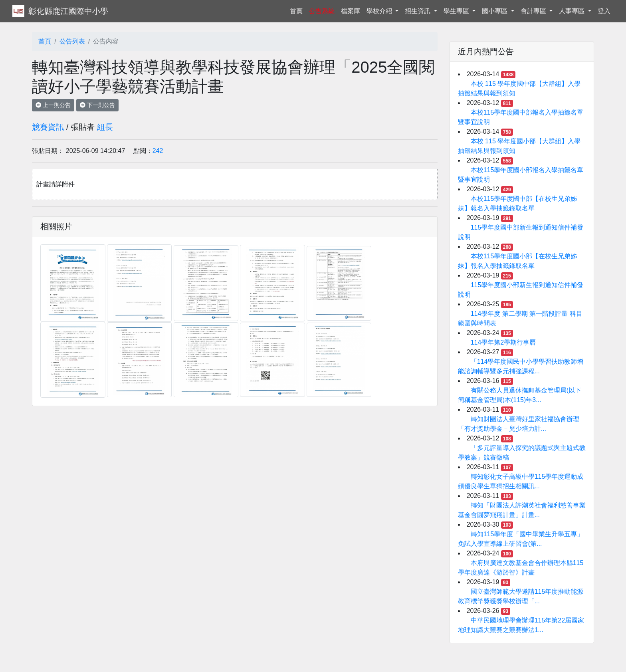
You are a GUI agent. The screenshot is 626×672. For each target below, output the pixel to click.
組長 (105, 127)
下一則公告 (97, 105)
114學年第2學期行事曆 (503, 342)
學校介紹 (380, 11)
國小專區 (495, 11)
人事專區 (573, 11)
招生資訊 (418, 11)
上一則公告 (53, 105)
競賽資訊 (48, 127)
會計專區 (534, 11)
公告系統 (322, 11)
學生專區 (457, 11)
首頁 (298, 10)
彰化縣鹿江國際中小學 (68, 11)
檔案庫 (351, 11)
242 (158, 151)
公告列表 (72, 41)
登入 (604, 11)
